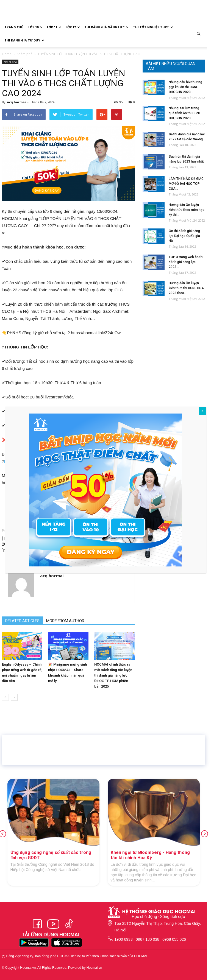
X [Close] (202, 411)
